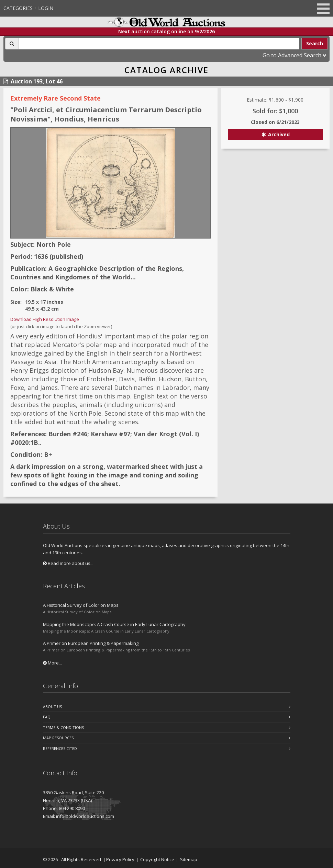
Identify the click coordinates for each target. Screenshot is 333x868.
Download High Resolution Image (45, 319)
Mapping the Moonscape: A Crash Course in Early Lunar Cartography (114, 624)
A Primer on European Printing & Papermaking (91, 643)
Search (315, 43)
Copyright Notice (157, 859)
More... (52, 663)
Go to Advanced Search (294, 55)
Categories (18, 8)
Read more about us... (68, 563)
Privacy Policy (120, 859)
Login (46, 8)
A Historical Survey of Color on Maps (81, 605)
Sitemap (189, 859)
